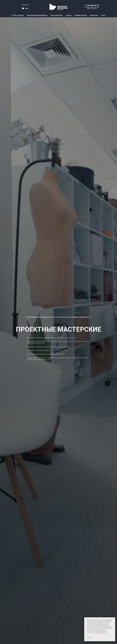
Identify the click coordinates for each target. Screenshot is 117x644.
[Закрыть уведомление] (114, 619)
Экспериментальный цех (37, 16)
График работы (81, 16)
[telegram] (27, 9)
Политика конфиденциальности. (97, 634)
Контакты (94, 16)
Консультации (56, 16)
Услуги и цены (18, 16)
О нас (103, 16)
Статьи (68, 16)
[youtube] (23, 9)
